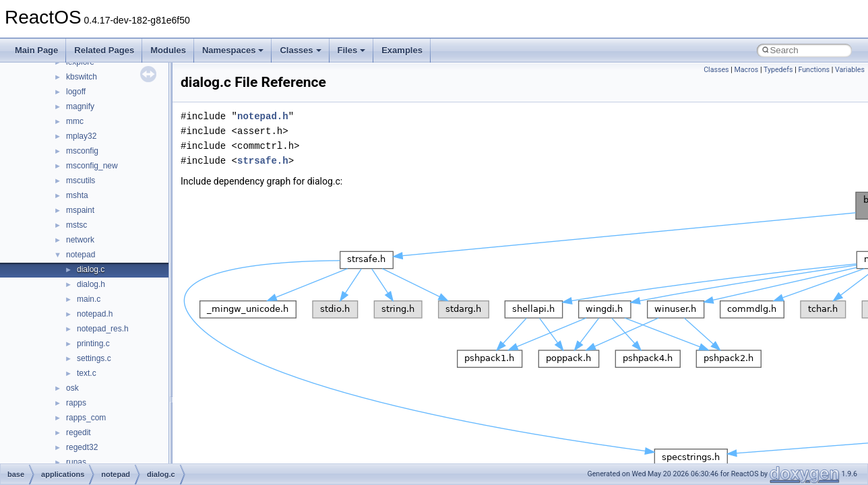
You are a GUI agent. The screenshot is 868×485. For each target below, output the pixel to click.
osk (72, 388)
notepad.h (95, 314)
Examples (402, 50)
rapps (76, 403)
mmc (75, 121)
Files (352, 50)
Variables (850, 70)
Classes (300, 50)
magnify (80, 106)
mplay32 (81, 136)
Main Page (36, 50)
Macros (747, 70)
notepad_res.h (103, 329)
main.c (89, 299)
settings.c (94, 358)
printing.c (93, 344)
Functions (814, 70)
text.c (87, 373)
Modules (168, 50)
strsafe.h (263, 161)
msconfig (82, 151)
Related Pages (104, 50)
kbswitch (82, 77)
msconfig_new (92, 166)
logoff (76, 92)
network (80, 240)
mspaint (80, 210)
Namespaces (233, 50)
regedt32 (82, 447)
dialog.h (91, 284)
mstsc (76, 225)
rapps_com (86, 418)
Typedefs (778, 70)
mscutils (81, 181)
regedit (79, 432)
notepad (81, 255)
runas (76, 462)
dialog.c (91, 269)
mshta (77, 195)
